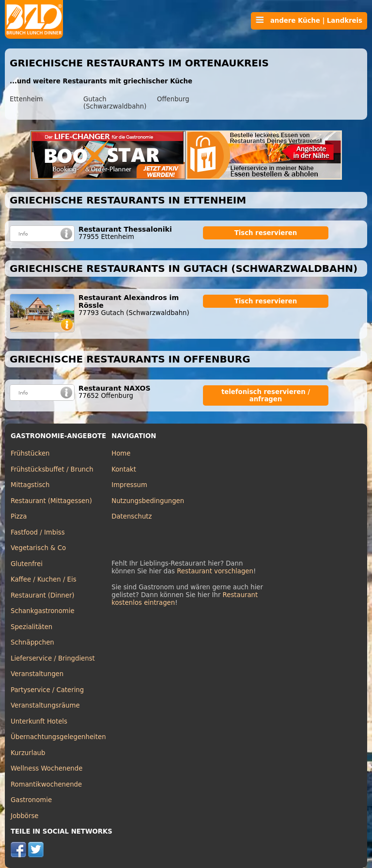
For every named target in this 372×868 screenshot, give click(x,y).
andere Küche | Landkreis (309, 20)
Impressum (129, 485)
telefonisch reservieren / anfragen (266, 395)
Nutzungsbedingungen (148, 501)
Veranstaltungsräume (45, 705)
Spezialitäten (31, 627)
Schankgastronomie (43, 611)
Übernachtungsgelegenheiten (58, 737)
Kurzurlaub (28, 753)
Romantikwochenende (46, 784)
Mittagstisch (30, 485)
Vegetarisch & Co (38, 548)
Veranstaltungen (37, 674)
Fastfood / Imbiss (38, 532)
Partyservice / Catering (47, 690)
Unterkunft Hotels (39, 721)
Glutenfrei (27, 564)
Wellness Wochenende (46, 768)
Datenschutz (132, 516)
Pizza (19, 516)
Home (121, 453)
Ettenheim (26, 99)
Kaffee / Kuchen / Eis (44, 579)
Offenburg (173, 99)
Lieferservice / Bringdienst (53, 658)
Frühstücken (30, 453)
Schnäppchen (32, 642)
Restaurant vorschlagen (215, 571)
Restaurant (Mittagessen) (51, 501)
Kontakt (124, 469)
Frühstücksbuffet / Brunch (52, 469)
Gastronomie (31, 800)
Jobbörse (25, 816)
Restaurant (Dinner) (43, 595)
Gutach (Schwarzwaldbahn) (115, 103)
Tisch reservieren (266, 233)
